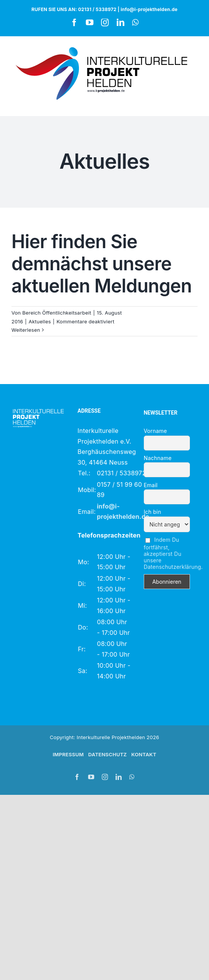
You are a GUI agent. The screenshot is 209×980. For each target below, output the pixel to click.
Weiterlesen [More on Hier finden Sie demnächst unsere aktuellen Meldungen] (26, 330)
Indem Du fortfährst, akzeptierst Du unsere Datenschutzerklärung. (173, 553)
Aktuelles (40, 321)
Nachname (158, 458)
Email (151, 485)
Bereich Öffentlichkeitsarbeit (57, 313)
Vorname (155, 431)
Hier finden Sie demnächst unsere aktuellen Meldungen (102, 263)
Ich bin (153, 512)
